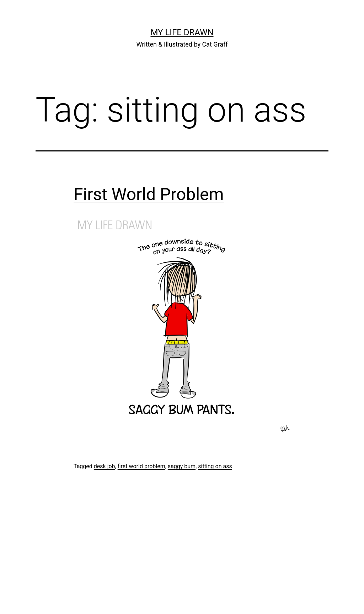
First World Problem (149, 194)
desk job (105, 466)
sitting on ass (215, 466)
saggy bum (182, 466)
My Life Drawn (182, 32)
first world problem (141, 466)
